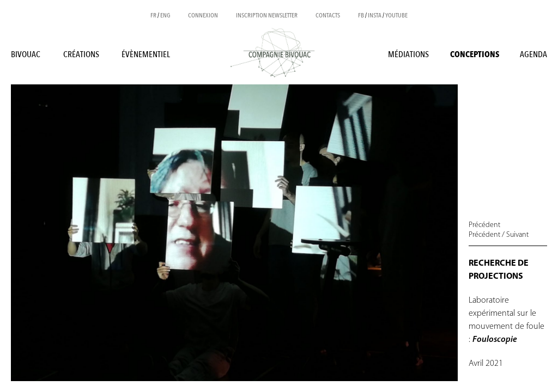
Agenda (533, 54)
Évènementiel (146, 54)
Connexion (203, 15)
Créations (81, 54)
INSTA (375, 15)
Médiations (408, 54)
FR (153, 15)
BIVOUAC (26, 54)
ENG (165, 15)
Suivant (517, 235)
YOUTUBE (396, 15)
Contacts (328, 15)
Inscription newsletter (267, 15)
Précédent (484, 225)
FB (361, 15)
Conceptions (475, 54)
